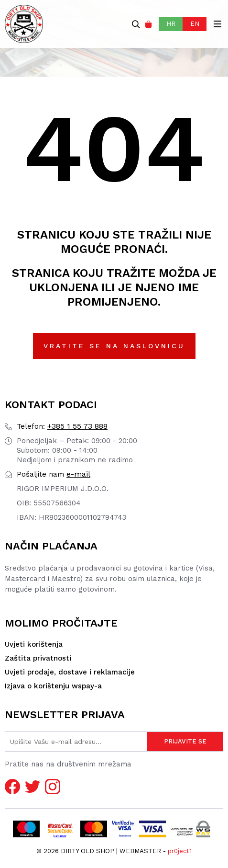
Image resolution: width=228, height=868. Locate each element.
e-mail (54, 474)
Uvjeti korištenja (34, 644)
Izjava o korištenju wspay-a (53, 686)
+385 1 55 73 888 (62, 426)
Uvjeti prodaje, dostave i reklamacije (70, 672)
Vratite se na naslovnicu (114, 346)
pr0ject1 (180, 851)
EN (195, 24)
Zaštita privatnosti (38, 658)
